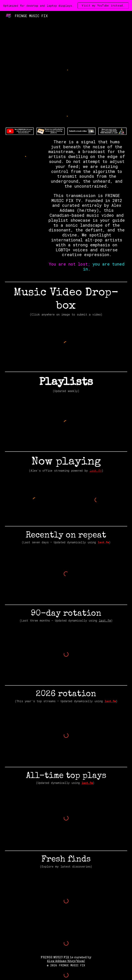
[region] (66, 5)
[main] (87, 208)
